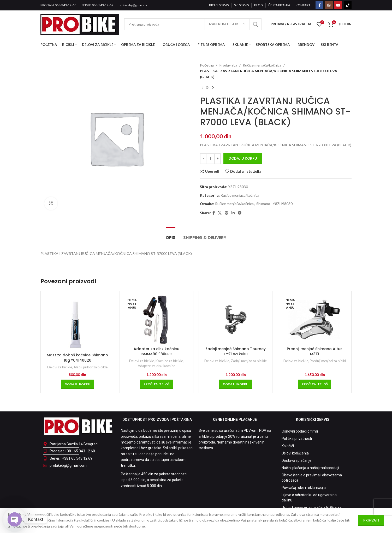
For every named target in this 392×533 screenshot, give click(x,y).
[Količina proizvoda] (210, 159)
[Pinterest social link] (227, 213)
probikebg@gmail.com (134, 5)
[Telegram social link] (240, 213)
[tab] (171, 235)
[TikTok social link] (348, 5)
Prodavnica (228, 65)
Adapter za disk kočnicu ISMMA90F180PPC (156, 351)
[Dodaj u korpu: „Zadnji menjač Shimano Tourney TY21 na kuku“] (236, 384)
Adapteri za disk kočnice (157, 366)
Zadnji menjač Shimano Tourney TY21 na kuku (236, 351)
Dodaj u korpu (243, 158)
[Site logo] (80, 24)
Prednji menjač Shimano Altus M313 (315, 351)
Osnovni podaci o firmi (300, 431)
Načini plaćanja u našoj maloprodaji (310, 468)
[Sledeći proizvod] (213, 88)
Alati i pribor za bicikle (91, 367)
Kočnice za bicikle (169, 361)
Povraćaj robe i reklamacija (304, 488)
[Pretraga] (193, 24)
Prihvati (371, 520)
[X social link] (220, 213)
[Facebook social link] (319, 5)
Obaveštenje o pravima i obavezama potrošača (312, 478)
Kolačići (288, 446)
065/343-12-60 (66, 5)
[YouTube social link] (338, 5)
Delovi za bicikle (60, 367)
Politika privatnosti (297, 439)
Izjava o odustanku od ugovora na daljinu (309, 498)
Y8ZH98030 (283, 204)
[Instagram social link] (329, 5)
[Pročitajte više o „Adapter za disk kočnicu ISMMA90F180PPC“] (157, 384)
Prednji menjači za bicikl (328, 361)
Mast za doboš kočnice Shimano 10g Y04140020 (77, 358)
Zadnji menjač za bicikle (249, 361)
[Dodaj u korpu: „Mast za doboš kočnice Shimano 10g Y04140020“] (78, 384)
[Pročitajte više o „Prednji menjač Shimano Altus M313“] (315, 384)
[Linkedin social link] (233, 213)
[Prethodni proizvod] (203, 88)
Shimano (263, 204)
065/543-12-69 (103, 5)
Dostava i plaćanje (296, 460)
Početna (207, 65)
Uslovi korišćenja (295, 453)
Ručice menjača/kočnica (262, 65)
